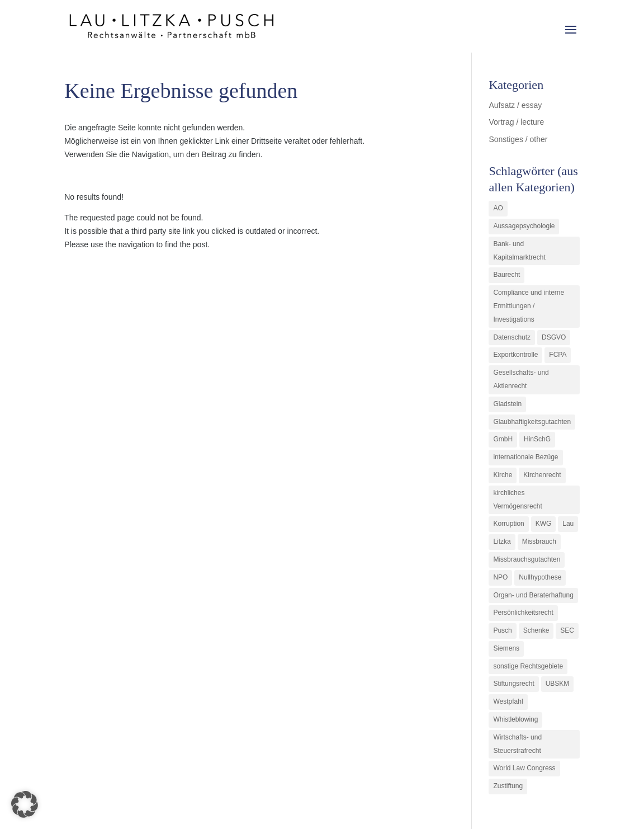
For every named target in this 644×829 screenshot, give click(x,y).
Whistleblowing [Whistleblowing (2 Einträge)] (515, 719)
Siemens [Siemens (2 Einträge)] (506, 648)
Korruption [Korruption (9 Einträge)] (508, 524)
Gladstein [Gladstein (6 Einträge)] (507, 404)
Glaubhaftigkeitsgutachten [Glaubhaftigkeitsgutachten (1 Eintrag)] (532, 422)
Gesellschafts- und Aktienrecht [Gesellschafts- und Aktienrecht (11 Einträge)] (521, 379)
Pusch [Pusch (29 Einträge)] (502, 630)
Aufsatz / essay (515, 105)
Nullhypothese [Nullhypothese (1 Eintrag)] (540, 577)
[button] (25, 804)
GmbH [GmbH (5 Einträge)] (503, 439)
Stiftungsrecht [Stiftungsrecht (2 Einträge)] (513, 684)
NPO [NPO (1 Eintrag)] (500, 577)
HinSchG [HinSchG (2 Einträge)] (537, 439)
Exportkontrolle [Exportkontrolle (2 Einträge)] (515, 355)
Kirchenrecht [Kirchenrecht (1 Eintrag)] (542, 475)
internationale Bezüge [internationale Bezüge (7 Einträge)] (525, 457)
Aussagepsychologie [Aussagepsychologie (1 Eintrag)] (524, 226)
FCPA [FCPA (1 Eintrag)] (558, 355)
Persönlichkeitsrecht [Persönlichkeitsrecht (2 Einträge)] (523, 613)
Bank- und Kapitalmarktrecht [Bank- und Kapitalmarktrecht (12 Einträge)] (519, 251)
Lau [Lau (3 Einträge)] (568, 524)
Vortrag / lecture (516, 122)
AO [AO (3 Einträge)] (498, 208)
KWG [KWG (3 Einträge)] (544, 524)
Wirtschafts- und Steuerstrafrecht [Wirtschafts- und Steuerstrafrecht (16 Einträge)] (517, 744)
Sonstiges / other (518, 139)
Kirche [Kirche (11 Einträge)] (503, 475)
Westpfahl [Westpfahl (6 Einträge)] (508, 701)
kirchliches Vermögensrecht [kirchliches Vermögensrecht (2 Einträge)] (517, 500)
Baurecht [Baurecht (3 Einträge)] (506, 275)
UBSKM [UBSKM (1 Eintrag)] (558, 684)
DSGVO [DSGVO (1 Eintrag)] (554, 337)
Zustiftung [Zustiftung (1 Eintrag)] (508, 786)
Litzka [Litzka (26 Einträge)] (502, 541)
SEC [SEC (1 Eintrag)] (567, 630)
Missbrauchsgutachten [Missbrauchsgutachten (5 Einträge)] (527, 559)
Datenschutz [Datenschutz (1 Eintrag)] (512, 337)
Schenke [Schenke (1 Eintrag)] (536, 630)
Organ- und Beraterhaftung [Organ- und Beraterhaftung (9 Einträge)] (533, 595)
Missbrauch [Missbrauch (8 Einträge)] (539, 541)
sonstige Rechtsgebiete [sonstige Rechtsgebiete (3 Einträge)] (528, 666)
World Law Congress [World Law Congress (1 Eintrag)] (524, 768)
